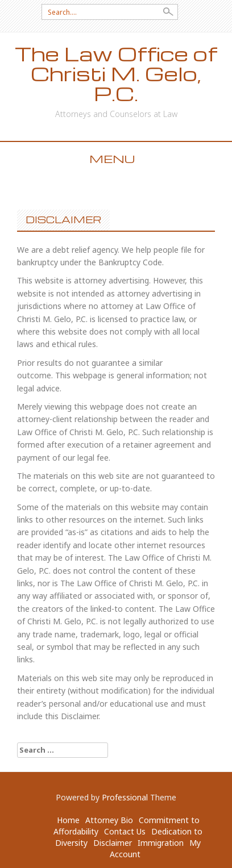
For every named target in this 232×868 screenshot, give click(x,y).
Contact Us (125, 831)
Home (68, 820)
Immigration (161, 843)
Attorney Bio (109, 820)
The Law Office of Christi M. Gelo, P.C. (116, 74)
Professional (125, 797)
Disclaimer (113, 843)
